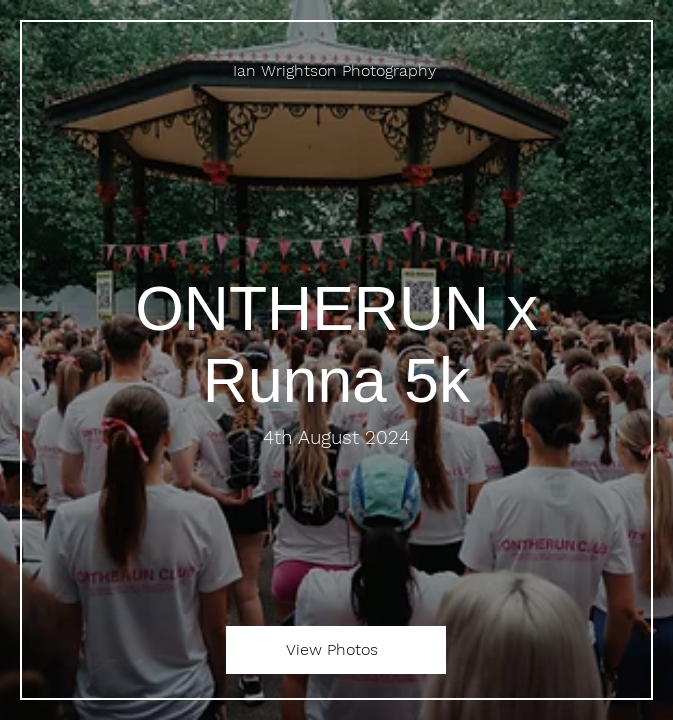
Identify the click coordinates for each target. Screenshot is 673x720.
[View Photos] (336, 650)
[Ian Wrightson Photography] (336, 70)
